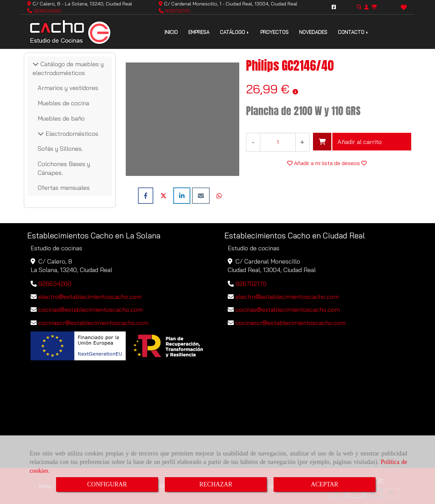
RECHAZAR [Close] (216, 484)
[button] (367, 7)
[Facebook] (334, 7)
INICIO (171, 32)
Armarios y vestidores (68, 88)
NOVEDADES (313, 32)
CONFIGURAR (107, 484)
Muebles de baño (61, 118)
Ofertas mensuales (64, 188)
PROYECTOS (274, 32)
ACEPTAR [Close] (325, 484)
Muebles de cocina (63, 103)
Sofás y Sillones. (60, 149)
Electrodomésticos (71, 134)
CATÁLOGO (235, 32)
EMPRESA (199, 32)
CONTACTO (353, 32)
